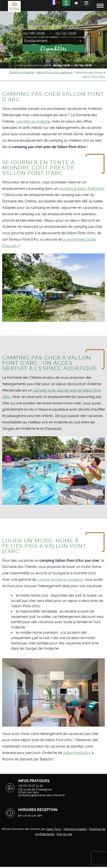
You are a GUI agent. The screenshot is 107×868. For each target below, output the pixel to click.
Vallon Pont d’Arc (77, 753)
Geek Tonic (54, 829)
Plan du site (64, 834)
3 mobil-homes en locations (60, 580)
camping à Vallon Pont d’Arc (82, 189)
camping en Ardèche (33, 121)
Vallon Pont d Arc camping (54, 72)
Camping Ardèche (21, 72)
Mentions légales (75, 829)
